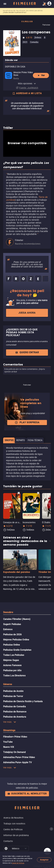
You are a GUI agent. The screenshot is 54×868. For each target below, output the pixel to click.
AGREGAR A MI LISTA (27, 94)
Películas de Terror (13, 696)
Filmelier (19, 240)
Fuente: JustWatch (29, 88)
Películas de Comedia (14, 707)
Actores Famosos (12, 665)
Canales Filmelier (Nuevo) (17, 619)
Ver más (10, 722)
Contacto (8, 841)
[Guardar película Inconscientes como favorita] (38, 493)
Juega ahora (27, 313)
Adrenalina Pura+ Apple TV (17, 762)
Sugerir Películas (12, 624)
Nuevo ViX (9, 747)
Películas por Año (12, 670)
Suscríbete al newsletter (27, 794)
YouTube (8, 742)
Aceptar (44, 860)
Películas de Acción (13, 691)
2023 (25, 42)
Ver (41, 75)
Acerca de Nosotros (13, 818)
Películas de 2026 (12, 634)
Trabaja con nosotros (14, 824)
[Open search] (47, 851)
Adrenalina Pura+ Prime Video (19, 757)
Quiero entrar (27, 352)
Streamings (9, 730)
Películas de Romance (15, 712)
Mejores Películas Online (16, 640)
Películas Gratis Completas (17, 650)
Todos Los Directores (14, 676)
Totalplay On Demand (14, 752)
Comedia (34, 42)
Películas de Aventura (15, 717)
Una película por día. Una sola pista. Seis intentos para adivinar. (23, 11)
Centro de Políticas (13, 829)
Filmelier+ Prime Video (15, 737)
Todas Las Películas (14, 655)
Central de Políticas (18, 863)
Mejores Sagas (11, 660)
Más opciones (27, 83)
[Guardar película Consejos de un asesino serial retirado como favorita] (19, 493)
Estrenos (8, 629)
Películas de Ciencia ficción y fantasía (23, 701)
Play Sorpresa (27, 423)
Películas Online (12, 645)
